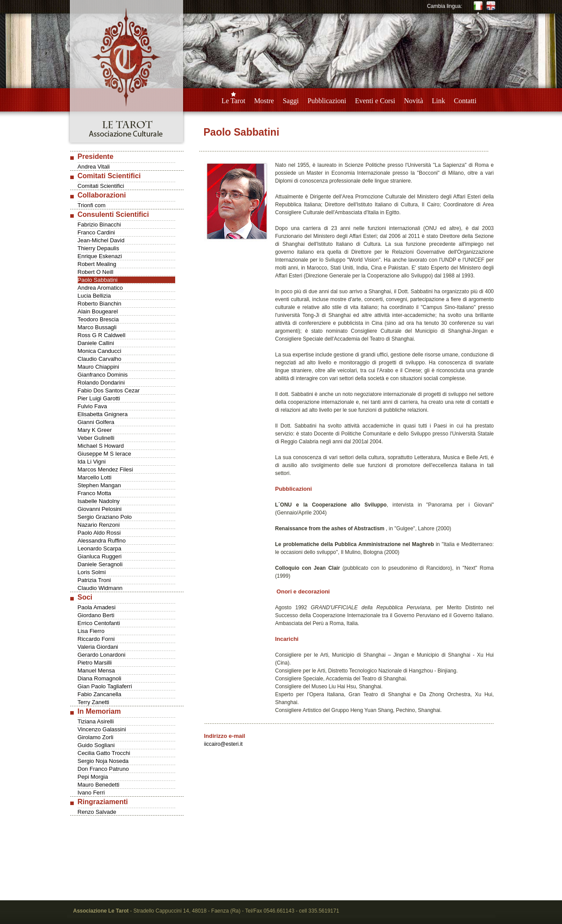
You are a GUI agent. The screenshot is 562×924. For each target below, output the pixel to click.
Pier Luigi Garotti (99, 398)
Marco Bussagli (97, 327)
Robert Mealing (97, 264)
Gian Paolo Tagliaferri (105, 686)
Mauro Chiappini (99, 367)
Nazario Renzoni (99, 525)
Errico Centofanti (99, 623)
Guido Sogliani (96, 745)
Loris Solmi (92, 572)
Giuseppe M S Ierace (104, 454)
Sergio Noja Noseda (103, 761)
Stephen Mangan (99, 485)
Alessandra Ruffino (102, 541)
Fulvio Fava (92, 406)
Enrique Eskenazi (100, 256)
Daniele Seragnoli (100, 564)
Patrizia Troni (94, 580)
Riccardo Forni (96, 639)
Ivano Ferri (91, 793)
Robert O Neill (96, 272)
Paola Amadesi (97, 607)
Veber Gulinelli (96, 438)
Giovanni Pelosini (100, 509)
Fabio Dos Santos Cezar (109, 390)
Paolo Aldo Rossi (99, 533)
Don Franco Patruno (103, 769)
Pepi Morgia (93, 777)
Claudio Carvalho (100, 359)
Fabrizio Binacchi (99, 225)
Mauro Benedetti (99, 785)
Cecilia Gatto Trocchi (104, 753)
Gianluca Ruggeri (100, 556)
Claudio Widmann (100, 588)
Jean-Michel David (101, 240)
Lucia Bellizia (94, 296)
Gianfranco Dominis (103, 375)
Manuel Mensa (96, 671)
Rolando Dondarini (101, 383)
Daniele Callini (96, 343)
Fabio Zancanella (100, 694)
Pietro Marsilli (95, 663)
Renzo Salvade (97, 812)
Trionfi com (92, 205)
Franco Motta (95, 493)
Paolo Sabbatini (98, 280)
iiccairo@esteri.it (223, 744)
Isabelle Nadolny (99, 501)
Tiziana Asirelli (96, 721)
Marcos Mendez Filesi (105, 469)
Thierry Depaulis (99, 248)
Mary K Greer (95, 430)
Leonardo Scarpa (100, 548)
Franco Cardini (96, 232)
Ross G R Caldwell (102, 335)
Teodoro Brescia (98, 319)
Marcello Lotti (95, 477)
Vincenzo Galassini (102, 729)
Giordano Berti (96, 615)
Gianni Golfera (96, 422)
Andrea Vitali (94, 167)
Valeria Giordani (98, 647)
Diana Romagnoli (100, 678)
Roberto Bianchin (100, 304)
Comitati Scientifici (101, 186)
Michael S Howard (101, 446)
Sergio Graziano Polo (105, 517)
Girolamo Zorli (96, 737)
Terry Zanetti (94, 702)
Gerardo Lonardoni (102, 655)
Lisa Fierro (91, 631)
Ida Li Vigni (92, 462)
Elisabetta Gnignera (103, 414)
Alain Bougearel (98, 311)
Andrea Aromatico (100, 288)
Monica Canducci (100, 351)
